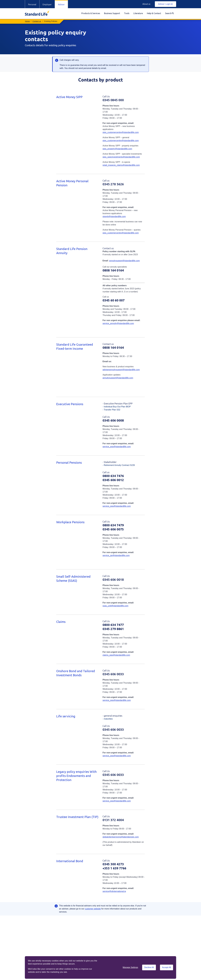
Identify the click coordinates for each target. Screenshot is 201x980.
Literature (138, 13)
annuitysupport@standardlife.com (125, 261)
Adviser (61, 5)
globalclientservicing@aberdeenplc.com (121, 837)
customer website (93, 909)
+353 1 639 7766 (114, 868)
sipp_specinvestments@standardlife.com (121, 157)
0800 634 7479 (113, 525)
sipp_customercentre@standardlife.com (121, 132)
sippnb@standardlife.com (114, 216)
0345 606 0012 (113, 480)
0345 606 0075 (113, 529)
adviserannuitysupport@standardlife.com (121, 370)
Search (169, 13)
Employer (47, 5)
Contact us (37, 21)
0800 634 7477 (113, 625)
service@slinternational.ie (114, 891)
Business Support (112, 13)
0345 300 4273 (113, 864)
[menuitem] (91, 14)
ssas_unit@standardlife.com (115, 606)
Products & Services (91, 13)
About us (146, 4)
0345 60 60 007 (114, 300)
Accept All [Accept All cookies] (167, 967)
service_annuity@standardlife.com (118, 323)
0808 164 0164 (113, 270)
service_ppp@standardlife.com (117, 506)
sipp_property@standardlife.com (117, 149)
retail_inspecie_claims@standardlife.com (121, 165)
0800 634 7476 (113, 476)
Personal (32, 5)
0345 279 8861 (113, 629)
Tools (127, 13)
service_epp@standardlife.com (117, 447)
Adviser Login (165, 4)
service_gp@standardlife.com (116, 555)
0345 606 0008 (113, 420)
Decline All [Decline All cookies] (149, 967)
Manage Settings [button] (130, 967)
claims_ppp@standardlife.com (116, 655)
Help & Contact (154, 13)
